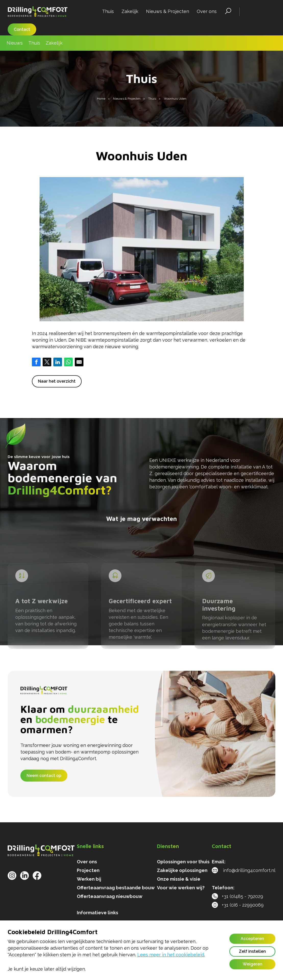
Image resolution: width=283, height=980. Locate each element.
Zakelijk (130, 11)
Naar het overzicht (57, 381)
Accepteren (252, 939)
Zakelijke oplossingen (182, 870)
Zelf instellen (252, 951)
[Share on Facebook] (36, 362)
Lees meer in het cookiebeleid (171, 955)
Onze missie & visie (179, 879)
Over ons (207, 11)
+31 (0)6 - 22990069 (238, 905)
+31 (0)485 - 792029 (237, 896)
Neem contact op (44, 776)
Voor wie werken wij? (181, 888)
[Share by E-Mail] (79, 362)
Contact (22, 29)
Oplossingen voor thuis (183, 862)
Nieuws (15, 43)
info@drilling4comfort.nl (244, 870)
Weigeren (253, 964)
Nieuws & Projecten (168, 11)
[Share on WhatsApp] (68, 362)
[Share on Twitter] (47, 362)
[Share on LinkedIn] (58, 362)
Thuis (108, 11)
